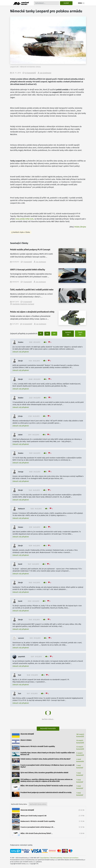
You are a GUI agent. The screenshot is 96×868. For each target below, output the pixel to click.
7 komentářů (28, 262)
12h (47, 334)
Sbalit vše (80, 334)
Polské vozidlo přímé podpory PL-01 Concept (30, 250)
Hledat (66, 3)
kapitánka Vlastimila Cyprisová (23, 304)
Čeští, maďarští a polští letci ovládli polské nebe (32, 290)
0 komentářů (27, 302)
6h (41, 334)
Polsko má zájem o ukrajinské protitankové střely (32, 312)
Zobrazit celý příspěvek (21, 352)
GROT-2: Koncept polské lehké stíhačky (28, 270)
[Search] (47, 3)
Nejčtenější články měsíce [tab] (38, 804)
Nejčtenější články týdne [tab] (19, 804)
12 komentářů (27, 324)
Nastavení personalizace (71, 858)
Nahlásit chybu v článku (22, 232)
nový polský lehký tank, (25, 219)
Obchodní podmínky (56, 858)
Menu (81, 3)
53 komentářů (30, 73)
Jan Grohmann (46, 73)
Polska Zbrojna (80, 227)
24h (54, 334)
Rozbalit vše (68, 334)
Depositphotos (45, 858)
